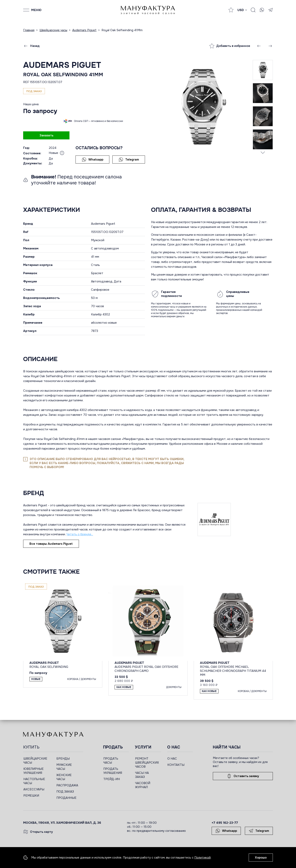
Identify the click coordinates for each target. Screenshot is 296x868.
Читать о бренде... (80, 534)
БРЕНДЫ (63, 759)
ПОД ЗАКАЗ (65, 792)
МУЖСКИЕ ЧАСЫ (64, 767)
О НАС (172, 759)
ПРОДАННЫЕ (66, 798)
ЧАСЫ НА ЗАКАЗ (142, 775)
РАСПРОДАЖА (67, 785)
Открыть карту (38, 832)
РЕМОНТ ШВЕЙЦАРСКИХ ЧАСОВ (147, 763)
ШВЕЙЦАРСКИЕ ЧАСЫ (35, 761)
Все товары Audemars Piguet (51, 544)
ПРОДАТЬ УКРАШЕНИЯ (113, 771)
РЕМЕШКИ (31, 796)
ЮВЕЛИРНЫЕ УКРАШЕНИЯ (34, 771)
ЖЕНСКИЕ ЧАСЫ (64, 777)
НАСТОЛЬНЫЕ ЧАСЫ (34, 781)
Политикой (202, 858)
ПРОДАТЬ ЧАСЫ (111, 761)
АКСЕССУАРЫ (34, 789)
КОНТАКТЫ (176, 765)
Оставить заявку (243, 776)
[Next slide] (263, 152)
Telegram (129, 160)
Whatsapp (93, 160)
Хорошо (261, 858)
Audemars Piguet (62, 65)
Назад (31, 46)
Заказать (46, 135)
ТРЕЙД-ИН (112, 779)
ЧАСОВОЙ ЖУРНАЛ (143, 785)
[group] (202, 107)
